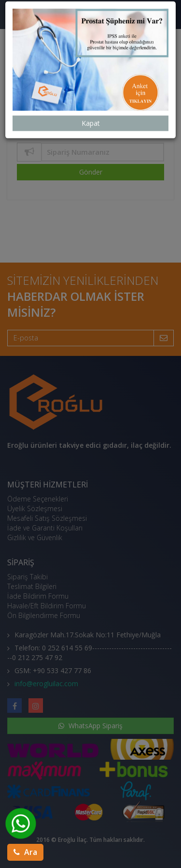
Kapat (91, 96)
